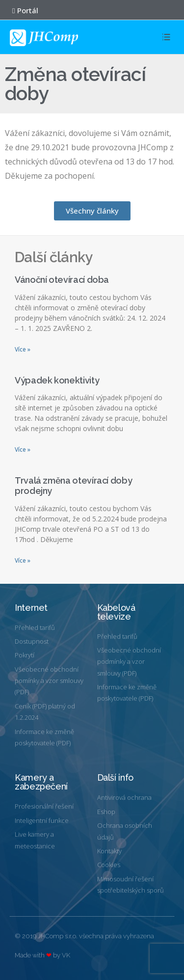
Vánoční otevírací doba (62, 280)
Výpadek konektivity (57, 380)
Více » (23, 349)
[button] (20, 11)
